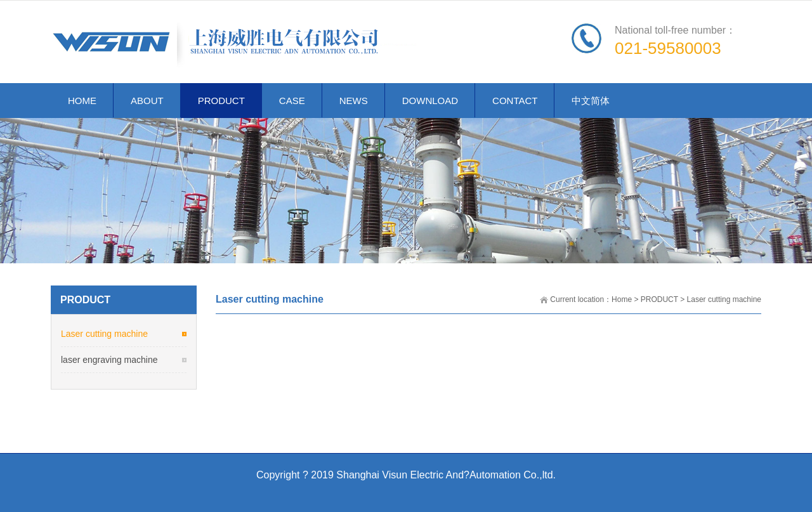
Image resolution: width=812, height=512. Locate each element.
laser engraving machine (109, 360)
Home (622, 299)
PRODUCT (659, 299)
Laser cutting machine (724, 299)
